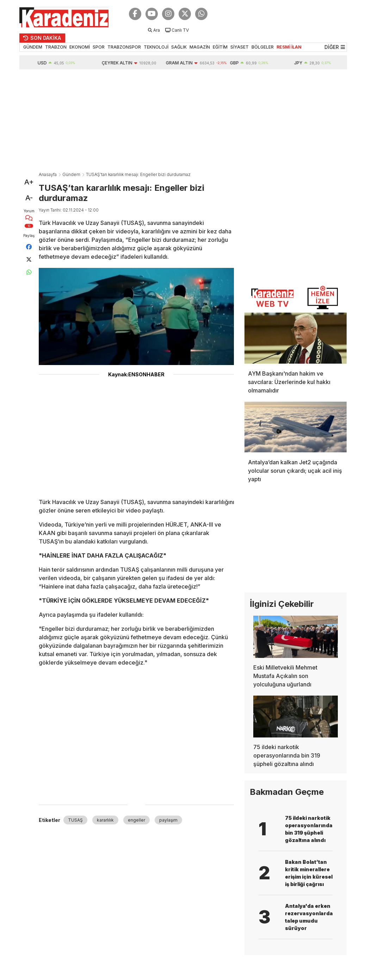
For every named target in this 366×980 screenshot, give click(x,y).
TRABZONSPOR (124, 47)
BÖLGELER (263, 47)
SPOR (99, 47)
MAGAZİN (200, 47)
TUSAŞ (75, 820)
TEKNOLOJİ (156, 47)
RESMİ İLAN (289, 47)
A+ (29, 182)
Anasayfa (48, 174)
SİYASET (240, 47)
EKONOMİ (80, 47)
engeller (137, 820)
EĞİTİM (220, 47)
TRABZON (56, 47)
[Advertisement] (183, 122)
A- (29, 198)
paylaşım (168, 820)
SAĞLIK (179, 47)
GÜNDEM (33, 47)
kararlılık (105, 820)
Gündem (71, 174)
